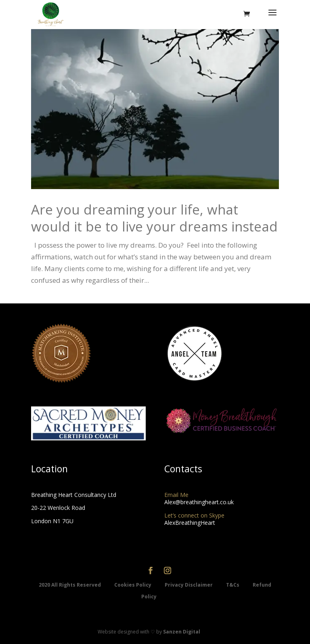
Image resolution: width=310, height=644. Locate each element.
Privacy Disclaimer (189, 585)
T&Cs (233, 585)
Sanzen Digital (182, 632)
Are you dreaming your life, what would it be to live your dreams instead (154, 218)
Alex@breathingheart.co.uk (199, 502)
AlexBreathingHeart (190, 523)
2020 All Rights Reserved (70, 585)
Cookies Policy (133, 585)
